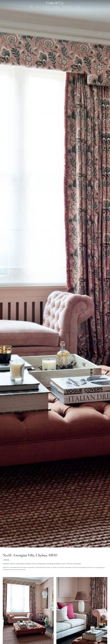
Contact (78, 7)
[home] (55, 3)
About (38, 7)
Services (47, 7)
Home (31, 7)
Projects (56, 7)
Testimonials (67, 7)
